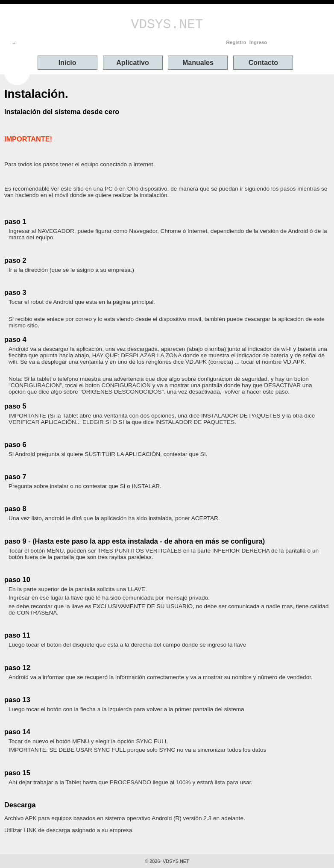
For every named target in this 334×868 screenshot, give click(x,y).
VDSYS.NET (167, 25)
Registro (236, 42)
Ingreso (258, 42)
